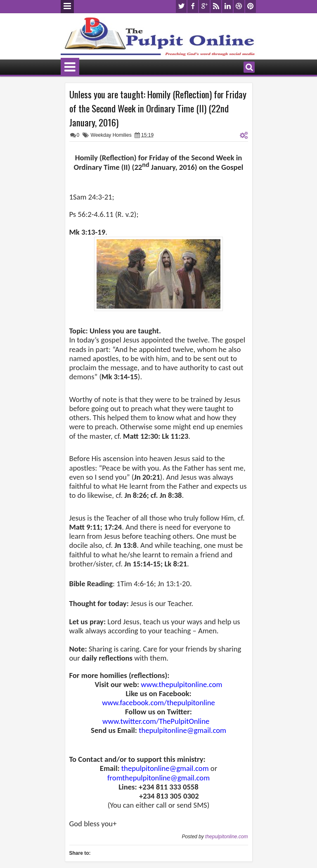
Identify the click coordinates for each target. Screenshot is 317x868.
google (204, 6)
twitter (181, 6)
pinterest (251, 6)
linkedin (227, 6)
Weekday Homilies (111, 135)
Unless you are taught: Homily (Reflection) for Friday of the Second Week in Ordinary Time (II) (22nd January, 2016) (158, 108)
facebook (193, 6)
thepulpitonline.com (226, 837)
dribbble (239, 6)
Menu (67, 7)
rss (216, 6)
